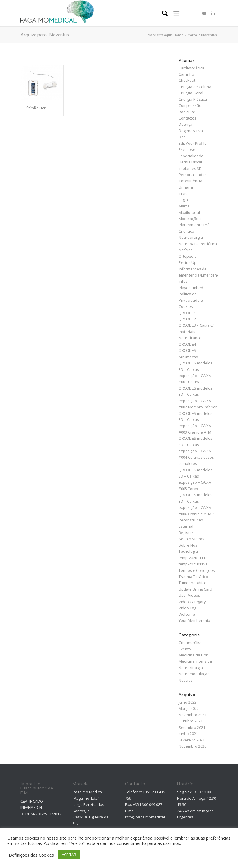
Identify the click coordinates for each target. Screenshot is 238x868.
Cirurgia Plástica (193, 99)
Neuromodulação (194, 674)
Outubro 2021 (191, 721)
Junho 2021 (188, 734)
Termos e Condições (197, 570)
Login (183, 200)
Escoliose (187, 149)
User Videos (189, 595)
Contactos (188, 118)
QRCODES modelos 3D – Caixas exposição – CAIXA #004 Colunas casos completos (196, 451)
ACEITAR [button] (69, 855)
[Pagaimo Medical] (57, 13)
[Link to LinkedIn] (213, 13)
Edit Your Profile (193, 143)
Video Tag (187, 608)
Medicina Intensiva (195, 661)
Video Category (192, 602)
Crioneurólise (191, 642)
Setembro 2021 (192, 727)
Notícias (186, 250)
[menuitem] (162, 13)
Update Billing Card (195, 589)
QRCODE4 (187, 344)
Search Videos (191, 539)
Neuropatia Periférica (198, 244)
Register (186, 533)
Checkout (187, 80)
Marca (184, 206)
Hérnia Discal (190, 162)
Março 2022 (189, 708)
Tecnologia (188, 551)
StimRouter (36, 108)
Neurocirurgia (191, 237)
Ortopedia (188, 256)
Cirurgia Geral (191, 93)
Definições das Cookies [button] (31, 855)
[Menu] (176, 13)
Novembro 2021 (192, 715)
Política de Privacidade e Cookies (191, 300)
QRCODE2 (187, 319)
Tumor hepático (192, 583)
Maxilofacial (189, 212)
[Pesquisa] (162, 13)
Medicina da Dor (193, 655)
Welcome (187, 614)
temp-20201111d (193, 558)
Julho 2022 (188, 702)
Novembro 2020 (192, 746)
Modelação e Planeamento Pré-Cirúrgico (195, 225)
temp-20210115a (193, 564)
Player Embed (191, 288)
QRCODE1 (187, 313)
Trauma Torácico (193, 577)
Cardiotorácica (191, 68)
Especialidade (191, 156)
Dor (182, 137)
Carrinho (186, 74)
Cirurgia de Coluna (195, 87)
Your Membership (194, 620)
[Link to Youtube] (204, 13)
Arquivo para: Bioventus (45, 34)
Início (183, 193)
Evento (185, 649)
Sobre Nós (188, 545)
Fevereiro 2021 (192, 740)
